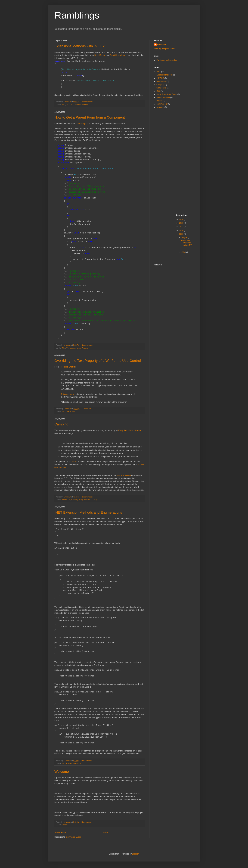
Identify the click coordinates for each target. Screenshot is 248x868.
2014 (182, 219)
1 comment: (87, 409)
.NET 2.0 (70, 105)
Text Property (71, 411)
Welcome (62, 772)
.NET (64, 105)
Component (71, 348)
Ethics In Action (124, 475)
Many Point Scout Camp (129, 430)
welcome (65, 825)
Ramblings (77, 15)
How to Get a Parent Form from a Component (90, 117)
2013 (182, 223)
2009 (182, 234)
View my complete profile (165, 49)
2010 (182, 230)
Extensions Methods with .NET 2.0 (81, 46)
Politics (159, 101)
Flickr (74, 462)
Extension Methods (81, 105)
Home (106, 832)
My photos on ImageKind (167, 60)
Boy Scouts (66, 500)
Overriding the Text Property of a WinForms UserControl (98, 361)
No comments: (87, 102)
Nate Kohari (100, 55)
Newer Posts (61, 832)
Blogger (135, 854)
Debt (158, 91)
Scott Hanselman (118, 55)
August (185, 237)
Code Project (81, 124)
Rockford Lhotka (67, 367)
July (183, 252)
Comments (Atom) (74, 837)
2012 (182, 227)
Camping (61, 424)
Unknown (161, 45)
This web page (68, 394)
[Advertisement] (167, 161)
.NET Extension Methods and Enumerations (88, 512)
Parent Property (82, 348)
